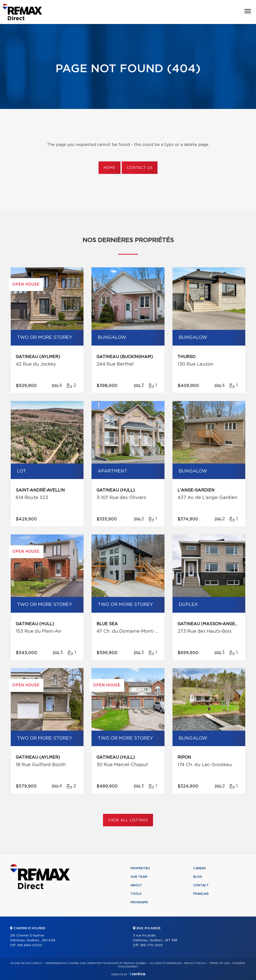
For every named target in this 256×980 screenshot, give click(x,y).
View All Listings (128, 820)
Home (109, 168)
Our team (139, 877)
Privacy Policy (195, 963)
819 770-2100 (152, 945)
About (136, 885)
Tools (136, 894)
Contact (201, 885)
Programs (139, 902)
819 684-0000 (30, 945)
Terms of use (219, 963)
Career (199, 868)
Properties (140, 868)
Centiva (137, 974)
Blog (198, 877)
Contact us (140, 168)
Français (201, 894)
